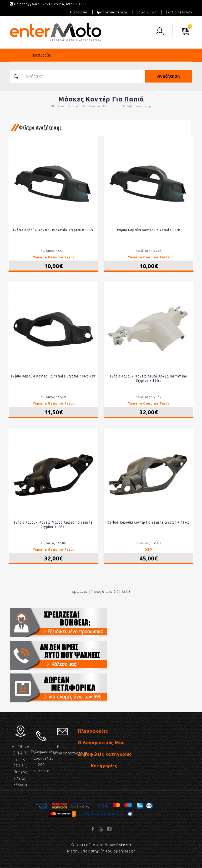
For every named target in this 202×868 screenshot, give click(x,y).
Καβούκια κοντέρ (139, 106)
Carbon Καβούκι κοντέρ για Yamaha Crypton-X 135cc (148, 522)
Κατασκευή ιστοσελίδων (101, 845)
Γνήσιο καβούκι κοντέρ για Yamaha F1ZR (149, 230)
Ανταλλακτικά (71, 106)
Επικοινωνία (147, 12)
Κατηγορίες (42, 55)
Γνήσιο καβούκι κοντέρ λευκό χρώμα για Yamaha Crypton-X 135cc (148, 378)
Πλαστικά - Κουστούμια (103, 106)
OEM (148, 550)
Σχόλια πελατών (179, 12)
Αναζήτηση (168, 76)
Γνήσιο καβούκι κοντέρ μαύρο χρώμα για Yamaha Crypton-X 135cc (53, 525)
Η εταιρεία (79, 12)
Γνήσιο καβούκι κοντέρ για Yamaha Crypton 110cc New (53, 376)
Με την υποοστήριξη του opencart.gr (101, 851)
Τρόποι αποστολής (112, 12)
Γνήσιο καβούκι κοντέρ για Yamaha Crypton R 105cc (53, 230)
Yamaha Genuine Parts (54, 257)
